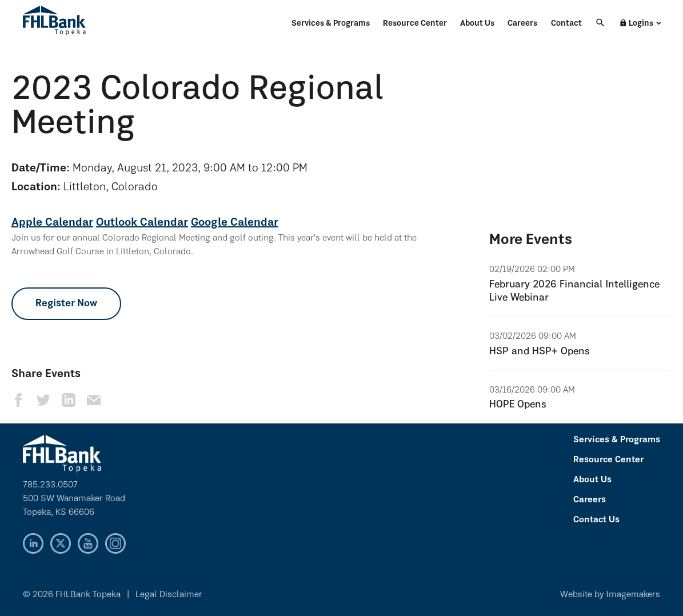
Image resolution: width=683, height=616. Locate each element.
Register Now (66, 304)
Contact (566, 24)
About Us (477, 24)
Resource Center (415, 24)
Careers (522, 24)
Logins (636, 23)
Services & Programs (331, 24)
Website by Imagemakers (610, 595)
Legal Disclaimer (169, 595)
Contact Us (596, 520)
